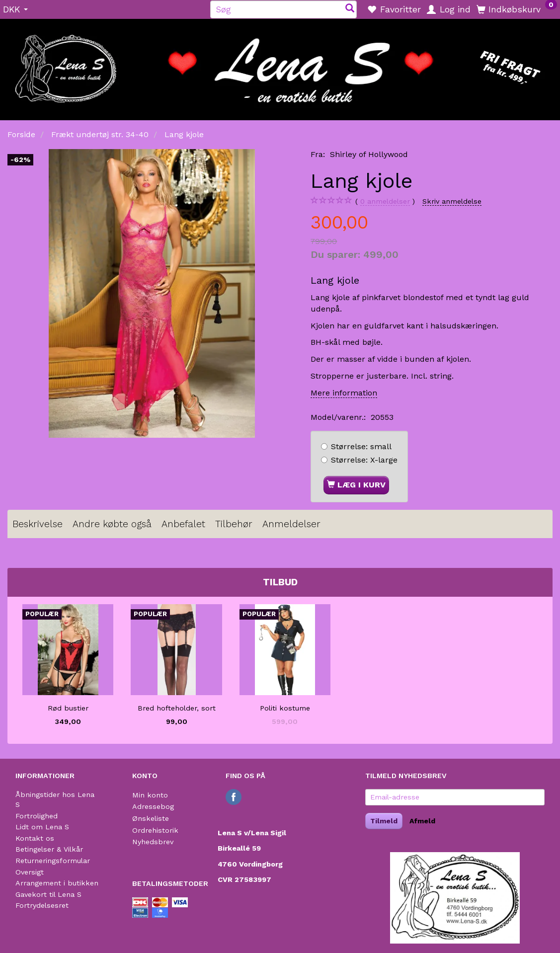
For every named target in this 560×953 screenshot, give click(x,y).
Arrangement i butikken (57, 883)
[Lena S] (280, 66)
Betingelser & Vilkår (49, 849)
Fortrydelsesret (42, 905)
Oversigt (30, 872)
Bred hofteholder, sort (177, 708)
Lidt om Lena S (42, 827)
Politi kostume (285, 708)
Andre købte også (112, 524)
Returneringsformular (53, 861)
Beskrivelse (38, 524)
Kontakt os (35, 838)
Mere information (344, 393)
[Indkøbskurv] (517, 9)
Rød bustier (68, 708)
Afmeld (422, 821)
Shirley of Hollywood (369, 154)
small (361, 446)
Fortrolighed (37, 816)
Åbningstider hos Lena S (55, 800)
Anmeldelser (291, 524)
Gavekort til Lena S (48, 894)
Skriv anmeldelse (452, 201)
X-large (364, 460)
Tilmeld (384, 821)
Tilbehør (234, 524)
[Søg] (350, 9)
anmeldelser (385, 201)
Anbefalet (183, 524)
